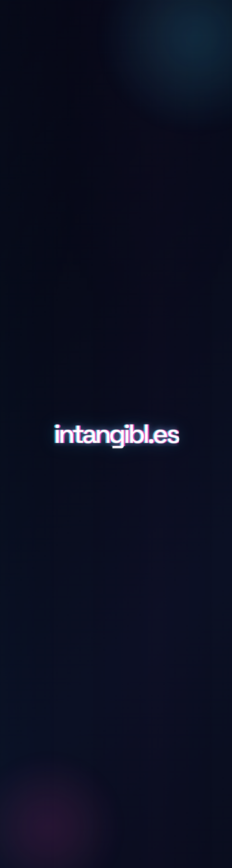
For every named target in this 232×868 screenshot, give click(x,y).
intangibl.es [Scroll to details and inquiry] (116, 434)
